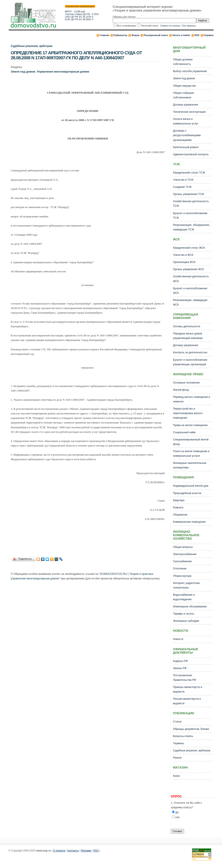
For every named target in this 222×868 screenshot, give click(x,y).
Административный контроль (191, 154)
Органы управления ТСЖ (189, 194)
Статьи (177, 722)
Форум (135, 35)
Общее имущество (184, 86)
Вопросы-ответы (183, 736)
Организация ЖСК (184, 262)
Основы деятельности (187, 326)
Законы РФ (180, 668)
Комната (178, 508)
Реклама (86, 851)
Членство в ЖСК (183, 255)
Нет (178, 817)
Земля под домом (23, 72)
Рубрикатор (120, 35)
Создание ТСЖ (182, 187)
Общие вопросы (183, 547)
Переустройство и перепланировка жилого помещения (188, 413)
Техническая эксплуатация (189, 112)
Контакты (73, 851)
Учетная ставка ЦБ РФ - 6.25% (82, 14)
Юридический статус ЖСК (189, 248)
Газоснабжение (182, 561)
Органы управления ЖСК (189, 269)
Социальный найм (184, 432)
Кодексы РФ (180, 661)
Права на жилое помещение (190, 425)
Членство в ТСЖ (183, 180)
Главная (104, 35)
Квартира (179, 500)
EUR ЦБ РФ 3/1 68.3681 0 (79, 19)
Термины (179, 743)
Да (177, 812)
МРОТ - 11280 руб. (75, 12)
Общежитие (180, 515)
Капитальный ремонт (186, 147)
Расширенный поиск (156, 35)
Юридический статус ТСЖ (189, 173)
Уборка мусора (182, 576)
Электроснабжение (185, 554)
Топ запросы (189, 26)
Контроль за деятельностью (190, 352)
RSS (197, 35)
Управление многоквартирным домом (63, 72)
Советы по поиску (170, 26)
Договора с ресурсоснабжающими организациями (187, 135)
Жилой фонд (181, 390)
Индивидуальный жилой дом (191, 486)
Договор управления (186, 105)
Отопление (180, 569)
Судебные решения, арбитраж (32, 46)
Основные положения (186, 383)
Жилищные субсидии (186, 621)
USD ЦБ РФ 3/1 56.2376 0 (79, 17)
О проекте (59, 851)
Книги (176, 776)
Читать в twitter (181, 35)
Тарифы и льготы (184, 614)
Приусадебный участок (187, 493)
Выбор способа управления (190, 71)
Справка (209, 35)
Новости (178, 639)
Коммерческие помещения (189, 522)
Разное (177, 758)
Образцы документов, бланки (191, 729)
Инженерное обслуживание (190, 607)
